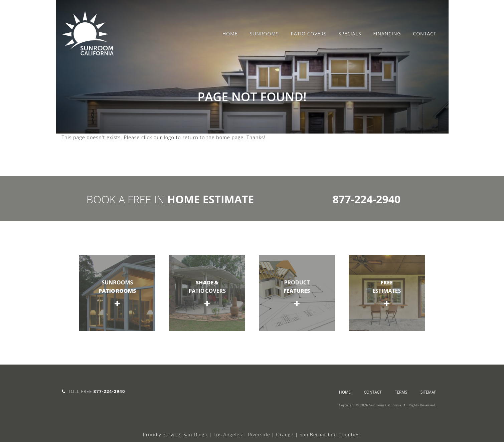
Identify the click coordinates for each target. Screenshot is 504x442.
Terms (401, 392)
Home (230, 34)
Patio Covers (308, 34)
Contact (425, 34)
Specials (350, 34)
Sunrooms (264, 34)
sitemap (429, 392)
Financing (387, 34)
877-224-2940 (367, 199)
